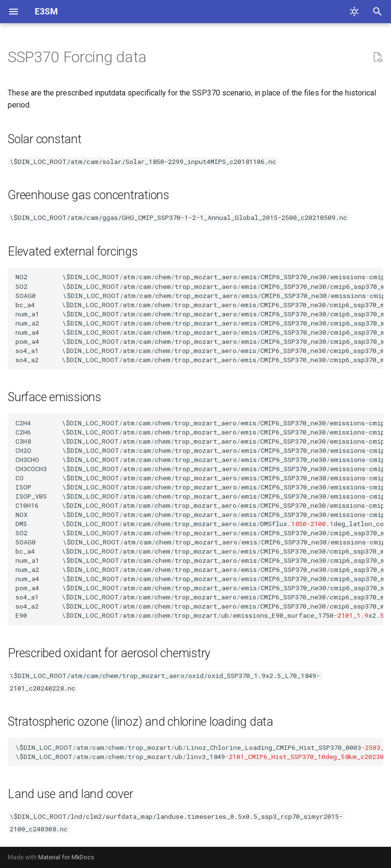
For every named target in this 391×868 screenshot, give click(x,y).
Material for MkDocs (66, 857)
